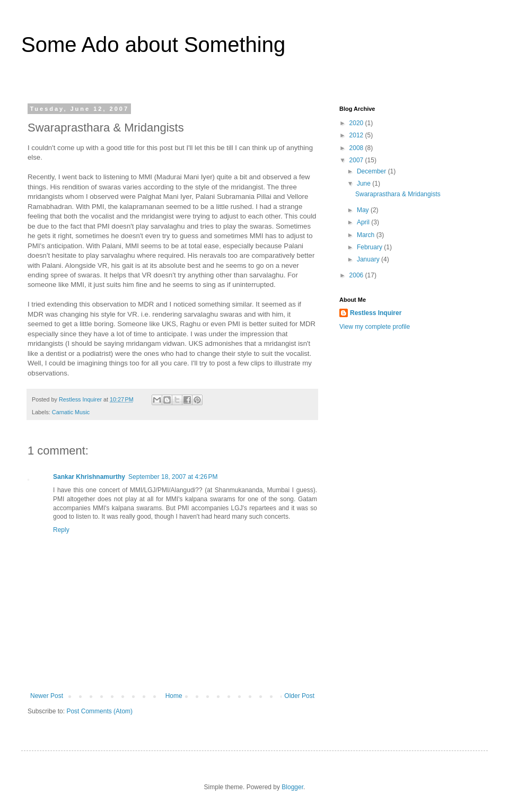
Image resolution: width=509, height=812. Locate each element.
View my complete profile (375, 327)
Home (174, 696)
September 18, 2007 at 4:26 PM (173, 477)
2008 (357, 148)
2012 (357, 135)
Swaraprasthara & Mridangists (398, 194)
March (367, 235)
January (369, 259)
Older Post (299, 696)
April (364, 222)
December (372, 171)
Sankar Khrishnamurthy (89, 477)
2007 (357, 160)
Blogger (292, 787)
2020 (357, 123)
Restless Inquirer (376, 313)
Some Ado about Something (153, 45)
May (364, 210)
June (365, 184)
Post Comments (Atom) (99, 711)
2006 (357, 275)
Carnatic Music (71, 412)
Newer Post (47, 696)
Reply (61, 530)
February (370, 247)
